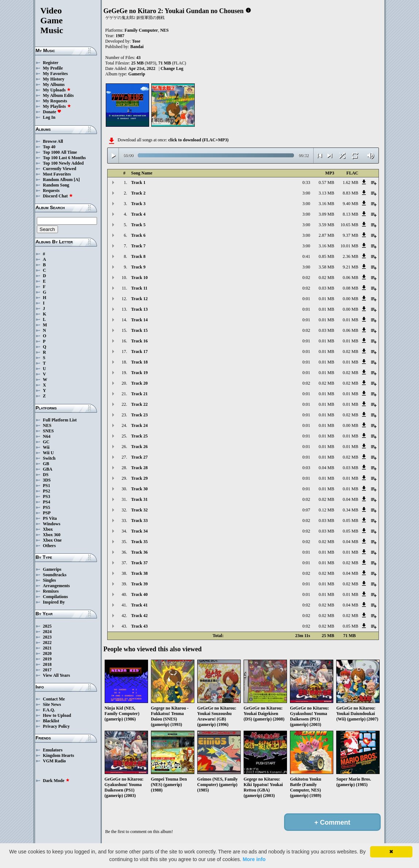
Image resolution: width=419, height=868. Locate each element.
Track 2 (138, 193)
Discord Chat (58, 196)
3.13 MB (327, 193)
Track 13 (139, 309)
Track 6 (138, 235)
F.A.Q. (49, 710)
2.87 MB (327, 235)
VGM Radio (55, 761)
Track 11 (139, 288)
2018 (47, 664)
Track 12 (139, 299)
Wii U (49, 453)
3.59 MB (327, 225)
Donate (52, 112)
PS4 (47, 502)
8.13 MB (351, 214)
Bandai (137, 47)
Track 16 (139, 341)
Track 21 (139, 394)
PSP (47, 513)
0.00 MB (351, 299)
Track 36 (139, 552)
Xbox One (53, 540)
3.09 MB (327, 214)
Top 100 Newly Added (63, 163)
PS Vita (50, 518)
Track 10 (139, 278)
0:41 (306, 256)
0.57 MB (327, 182)
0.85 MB (327, 256)
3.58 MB (327, 267)
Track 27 (139, 457)
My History (54, 79)
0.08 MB (351, 288)
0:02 (306, 278)
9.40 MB (351, 204)
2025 (47, 626)
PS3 (47, 496)
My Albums (54, 85)
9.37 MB (351, 235)
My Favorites (55, 74)
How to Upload (57, 715)
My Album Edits (59, 95)
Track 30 (139, 489)
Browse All (53, 141)
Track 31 (139, 499)
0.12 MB (327, 510)
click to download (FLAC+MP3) (198, 140)
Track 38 (139, 573)
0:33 (306, 182)
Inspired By (54, 602)
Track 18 (139, 362)
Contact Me (54, 699)
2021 (47, 648)
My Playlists (57, 106)
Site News (52, 704)
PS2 (47, 491)
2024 (47, 632)
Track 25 (139, 436)
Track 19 (139, 373)
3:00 (306, 193)
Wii (46, 447)
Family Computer (141, 30)
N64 (47, 436)
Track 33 (139, 521)
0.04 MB (327, 468)
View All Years (57, 675)
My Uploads (57, 90)
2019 (47, 659)
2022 (47, 643)
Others (49, 546)
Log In (49, 117)
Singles (50, 580)
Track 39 (139, 584)
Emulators (53, 750)
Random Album (58, 180)
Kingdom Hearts (59, 755)
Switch (49, 458)
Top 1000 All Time (60, 152)
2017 (47, 670)
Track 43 (139, 626)
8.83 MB (351, 193)
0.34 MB (351, 510)
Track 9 (138, 267)
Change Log (172, 68)
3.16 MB (327, 204)
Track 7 (138, 246)
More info (254, 859)
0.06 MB (351, 278)
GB (46, 464)
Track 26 (139, 447)
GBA (48, 469)
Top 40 (49, 147)
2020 (47, 653)
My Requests (55, 101)
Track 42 (139, 616)
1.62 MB (351, 182)
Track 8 (138, 256)
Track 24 (139, 425)
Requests (51, 191)
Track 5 (138, 225)
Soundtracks (55, 575)
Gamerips (52, 569)
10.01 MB (350, 246)
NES (47, 425)
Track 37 (139, 563)
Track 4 (138, 214)
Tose (136, 41)
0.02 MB (327, 278)
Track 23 (139, 415)
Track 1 (138, 182)
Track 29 (139, 478)
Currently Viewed (60, 169)
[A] (77, 180)
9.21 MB (351, 267)
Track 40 (139, 594)
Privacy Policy (57, 726)
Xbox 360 (52, 535)
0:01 (306, 299)
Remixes (51, 591)
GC (46, 442)
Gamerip (137, 74)
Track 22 (139, 404)
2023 (47, 637)
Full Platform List (60, 420)
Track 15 (139, 330)
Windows (52, 524)
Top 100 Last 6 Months (65, 158)
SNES (49, 431)
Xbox (48, 529)
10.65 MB (350, 225)
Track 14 (139, 320)
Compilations (56, 597)
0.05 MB (351, 521)
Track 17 (139, 351)
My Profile (53, 68)
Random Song (56, 185)
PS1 (47, 486)
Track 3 (138, 204)
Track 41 (139, 605)
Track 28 (139, 468)
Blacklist (51, 721)
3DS (47, 480)
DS (46, 475)
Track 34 (139, 531)
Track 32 (139, 510)
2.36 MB (351, 256)
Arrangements (57, 586)
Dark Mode (56, 781)
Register (51, 63)
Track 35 (139, 542)
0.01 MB (327, 299)
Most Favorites (57, 174)
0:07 (306, 510)
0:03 (306, 468)
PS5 (47, 507)
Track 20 (139, 383)
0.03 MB (327, 288)
